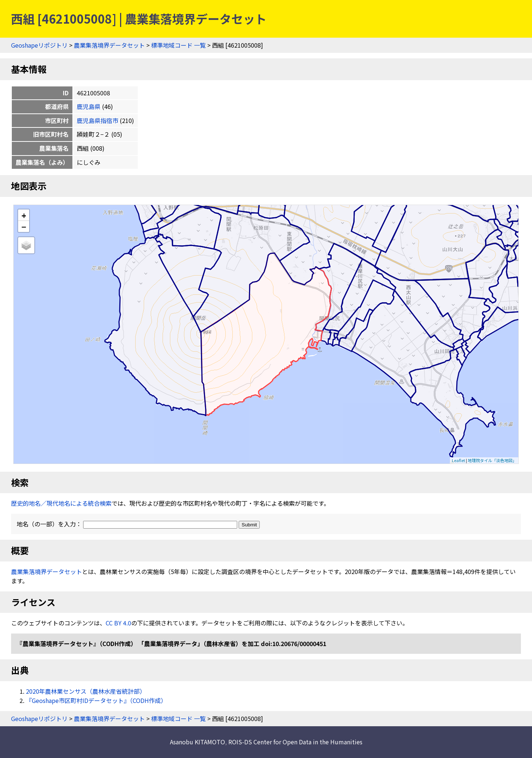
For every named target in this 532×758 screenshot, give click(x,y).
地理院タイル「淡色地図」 (492, 460)
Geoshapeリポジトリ (39, 45)
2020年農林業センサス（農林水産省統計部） (86, 691)
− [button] (24, 226)
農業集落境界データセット (109, 45)
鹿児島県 (89, 106)
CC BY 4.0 (118, 623)
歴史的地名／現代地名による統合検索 (61, 503)
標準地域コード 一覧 (178, 45)
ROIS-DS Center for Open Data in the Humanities (295, 742)
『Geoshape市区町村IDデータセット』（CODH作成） (96, 700)
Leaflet (458, 460)
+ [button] (24, 215)
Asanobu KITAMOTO (197, 742)
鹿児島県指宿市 (98, 120)
